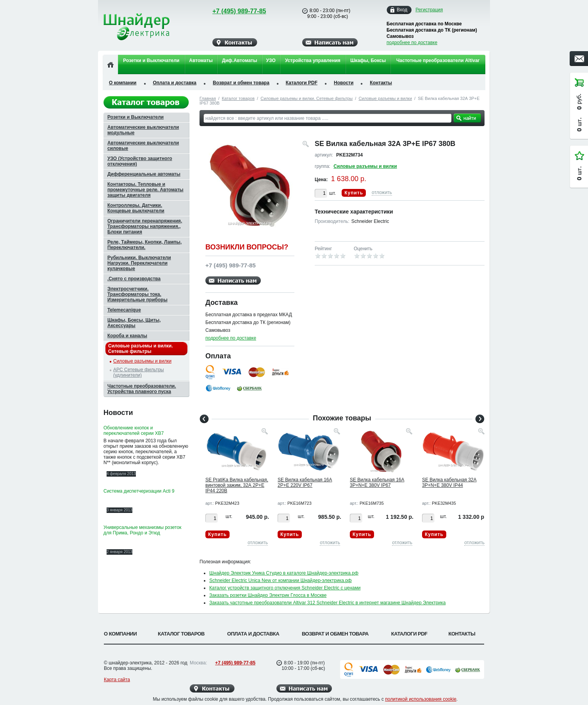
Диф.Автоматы (239, 61)
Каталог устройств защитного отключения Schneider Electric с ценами (285, 588)
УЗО (271, 61)
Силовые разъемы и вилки (385, 98)
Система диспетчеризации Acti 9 (139, 491)
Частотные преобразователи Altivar (438, 61)
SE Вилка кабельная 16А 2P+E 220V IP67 (305, 482)
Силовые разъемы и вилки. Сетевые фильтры (306, 98)
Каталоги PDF (302, 83)
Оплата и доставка (175, 83)
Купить (354, 193)
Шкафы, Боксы (368, 61)
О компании (123, 83)
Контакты (381, 83)
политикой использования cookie (421, 699)
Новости (344, 83)
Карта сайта (117, 680)
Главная (208, 98)
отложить (382, 192)
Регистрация (429, 10)
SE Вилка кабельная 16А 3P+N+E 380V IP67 (377, 482)
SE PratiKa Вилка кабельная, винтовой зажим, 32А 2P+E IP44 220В (237, 485)
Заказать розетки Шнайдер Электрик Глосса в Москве (268, 595)
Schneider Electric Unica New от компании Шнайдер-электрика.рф (281, 580)
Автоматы (201, 61)
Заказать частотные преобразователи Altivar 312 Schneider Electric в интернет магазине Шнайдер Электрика (327, 603)
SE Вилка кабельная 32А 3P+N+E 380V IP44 (449, 482)
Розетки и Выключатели (151, 61)
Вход (402, 10)
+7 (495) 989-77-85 (232, 11)
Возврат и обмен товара (241, 83)
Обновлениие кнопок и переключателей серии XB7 (134, 431)
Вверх (515, 680)
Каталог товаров (238, 98)
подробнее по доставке (412, 43)
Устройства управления (313, 61)
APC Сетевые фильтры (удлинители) (139, 372)
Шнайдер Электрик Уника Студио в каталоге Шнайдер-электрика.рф (284, 573)
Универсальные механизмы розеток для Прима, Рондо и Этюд (143, 530)
